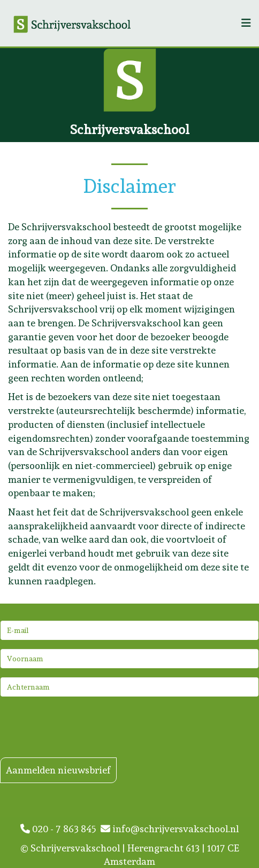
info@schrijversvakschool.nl (170, 829)
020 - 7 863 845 (60, 829)
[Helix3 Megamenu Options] (246, 23)
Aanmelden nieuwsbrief (58, 770)
